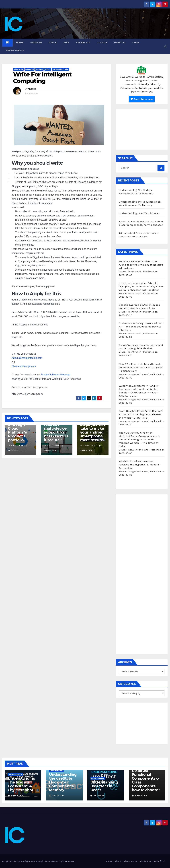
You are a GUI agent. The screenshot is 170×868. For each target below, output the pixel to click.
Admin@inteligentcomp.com (27, 358)
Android (36, 43)
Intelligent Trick (61, 69)
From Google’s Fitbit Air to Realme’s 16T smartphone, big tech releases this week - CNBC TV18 (141, 414)
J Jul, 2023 (17, 446)
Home (20, 43)
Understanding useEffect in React (140, 213)
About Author (131, 861)
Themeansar (69, 861)
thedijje (32, 89)
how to (120, 43)
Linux (136, 43)
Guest (48, 69)
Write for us (15, 50)
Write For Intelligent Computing (42, 78)
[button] (165, 46)
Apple (53, 43)
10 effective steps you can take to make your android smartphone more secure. (93, 430)
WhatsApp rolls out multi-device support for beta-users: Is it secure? (56, 430)
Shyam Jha (15, 796)
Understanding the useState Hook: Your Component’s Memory (63, 782)
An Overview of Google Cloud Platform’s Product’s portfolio (19, 430)
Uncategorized (15, 774)
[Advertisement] (142, 130)
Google (102, 43)
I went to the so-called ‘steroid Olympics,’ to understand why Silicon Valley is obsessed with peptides (142, 287)
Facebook (83, 43)
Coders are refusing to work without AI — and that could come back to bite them (141, 327)
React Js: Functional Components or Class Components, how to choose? (146, 780)
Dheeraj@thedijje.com (24, 366)
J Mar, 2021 (89, 446)
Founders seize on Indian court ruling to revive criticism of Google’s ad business (141, 265)
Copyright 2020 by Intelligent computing (22, 861)
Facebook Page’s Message (56, 375)
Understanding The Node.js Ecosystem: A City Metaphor (21, 784)
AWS (66, 43)
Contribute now (142, 99)
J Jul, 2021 (52, 446)
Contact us (146, 861)
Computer (18, 69)
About (118, 861)
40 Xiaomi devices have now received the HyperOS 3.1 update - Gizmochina (140, 465)
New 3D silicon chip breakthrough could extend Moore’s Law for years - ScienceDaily (141, 367)
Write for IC (160, 861)
